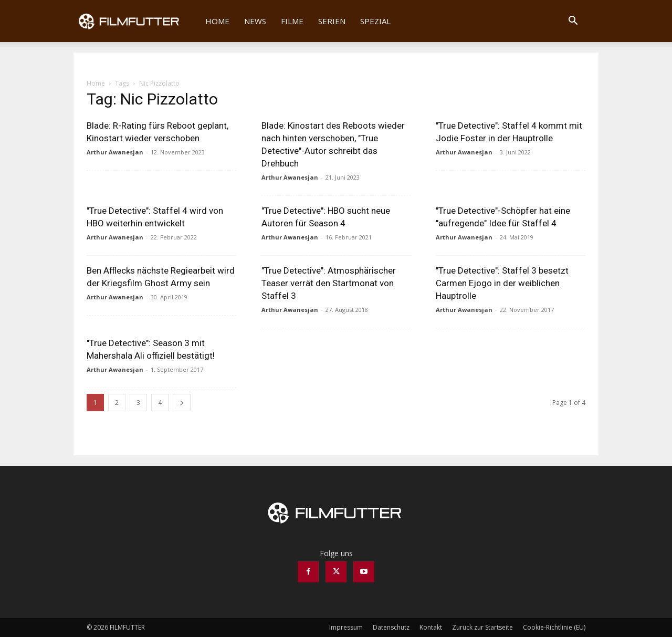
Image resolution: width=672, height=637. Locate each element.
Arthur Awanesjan (115, 152)
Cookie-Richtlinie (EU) (554, 627)
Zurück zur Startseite (482, 627)
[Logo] (136, 21)
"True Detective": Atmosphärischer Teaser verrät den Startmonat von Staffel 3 (329, 283)
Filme (292, 21)
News (255, 21)
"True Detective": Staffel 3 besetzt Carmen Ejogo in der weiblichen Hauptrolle (502, 283)
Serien (332, 21)
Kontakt (431, 627)
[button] (573, 22)
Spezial (375, 21)
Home (217, 21)
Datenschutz (391, 627)
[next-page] (182, 403)
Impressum (346, 627)
